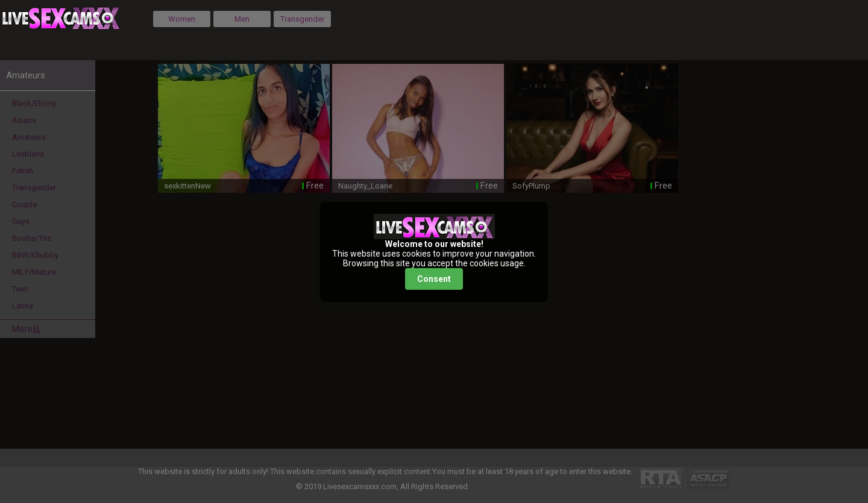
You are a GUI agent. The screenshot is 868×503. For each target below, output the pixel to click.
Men (242, 19)
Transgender (302, 19)
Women (182, 19)
